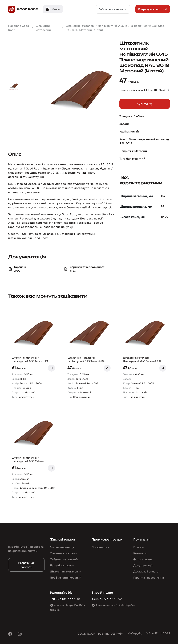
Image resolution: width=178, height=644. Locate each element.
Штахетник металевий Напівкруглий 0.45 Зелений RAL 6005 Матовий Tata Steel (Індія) (87, 360)
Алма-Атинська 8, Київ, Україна (116, 605)
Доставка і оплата (146, 571)
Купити (145, 104)
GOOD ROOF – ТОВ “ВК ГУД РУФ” (100, 634)
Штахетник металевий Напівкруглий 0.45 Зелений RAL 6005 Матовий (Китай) (142, 360)
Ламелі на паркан (62, 565)
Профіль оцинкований (66, 577)
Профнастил (100, 547)
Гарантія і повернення (149, 577)
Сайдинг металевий (64, 559)
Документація (143, 565)
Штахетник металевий (66, 571)
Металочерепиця (62, 547)
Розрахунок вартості (27, 565)
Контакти (140, 553)
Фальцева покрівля (64, 553)
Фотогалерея (143, 559)
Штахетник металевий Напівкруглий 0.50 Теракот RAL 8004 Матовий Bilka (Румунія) (31, 360)
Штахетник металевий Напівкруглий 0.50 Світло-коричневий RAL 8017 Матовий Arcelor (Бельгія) (31, 460)
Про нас (139, 547)
